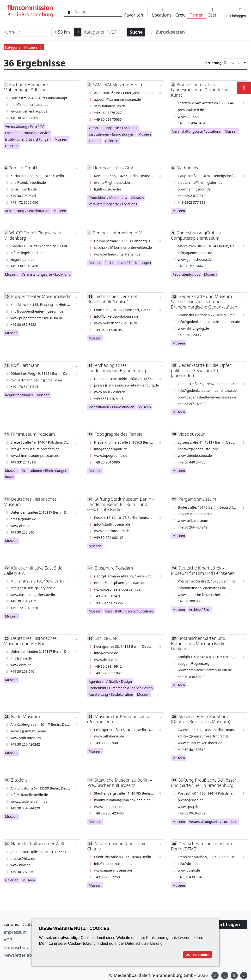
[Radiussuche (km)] (63, 32)
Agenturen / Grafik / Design (110, 681)
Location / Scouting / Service (27, 133)
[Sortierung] (235, 63)
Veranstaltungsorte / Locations (113, 128)
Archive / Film (200, 609)
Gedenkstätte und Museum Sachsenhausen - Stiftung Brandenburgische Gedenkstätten (204, 301)
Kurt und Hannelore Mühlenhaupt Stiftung (26, 87)
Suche (136, 32)
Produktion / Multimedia (108, 198)
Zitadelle (19, 780)
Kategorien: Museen (24, 47)
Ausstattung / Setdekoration (27, 211)
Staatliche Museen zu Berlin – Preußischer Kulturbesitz (120, 782)
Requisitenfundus (186, 274)
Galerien (12, 146)
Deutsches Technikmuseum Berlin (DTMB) (202, 846)
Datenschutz (16, 947)
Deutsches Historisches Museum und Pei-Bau (30, 641)
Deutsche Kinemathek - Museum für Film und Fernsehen (203, 570)
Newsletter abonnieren (27, 955)
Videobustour (192, 434)
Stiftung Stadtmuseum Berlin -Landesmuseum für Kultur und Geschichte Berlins (120, 504)
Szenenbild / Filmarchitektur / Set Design (121, 688)
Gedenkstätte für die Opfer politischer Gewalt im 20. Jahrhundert (201, 370)
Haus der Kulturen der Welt (38, 843)
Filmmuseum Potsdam (33, 434)
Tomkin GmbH (23, 168)
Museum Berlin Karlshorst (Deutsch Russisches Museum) (201, 719)
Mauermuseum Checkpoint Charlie (117, 846)
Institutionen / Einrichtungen (28, 139)
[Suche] (69, 12)
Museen (61, 139)
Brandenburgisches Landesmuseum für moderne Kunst (200, 90)
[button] (242, 9)
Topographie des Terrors (119, 434)
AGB (8, 940)
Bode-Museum (25, 716)
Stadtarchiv (187, 168)
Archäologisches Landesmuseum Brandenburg (116, 368)
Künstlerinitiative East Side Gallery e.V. (33, 570)
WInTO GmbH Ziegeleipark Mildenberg (33, 235)
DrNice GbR (106, 638)
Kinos (9, 477)
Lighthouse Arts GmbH (115, 168)
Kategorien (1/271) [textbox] (102, 32)
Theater (95, 141)
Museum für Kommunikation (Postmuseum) (119, 719)
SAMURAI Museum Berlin (117, 84)
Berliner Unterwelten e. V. (118, 233)
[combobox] (104, 32)
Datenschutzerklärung (144, 943)
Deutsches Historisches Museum (30, 502)
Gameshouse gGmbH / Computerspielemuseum (196, 235)
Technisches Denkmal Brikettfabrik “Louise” (112, 299)
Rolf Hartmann (25, 365)
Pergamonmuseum (197, 499)
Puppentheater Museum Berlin (41, 296)
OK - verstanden (197, 955)
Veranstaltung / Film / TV (24, 126)
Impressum (15, 932)
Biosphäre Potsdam (114, 568)
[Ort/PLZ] (28, 32)
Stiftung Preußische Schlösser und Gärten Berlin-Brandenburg (204, 782)
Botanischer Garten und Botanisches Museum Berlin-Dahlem (199, 643)
